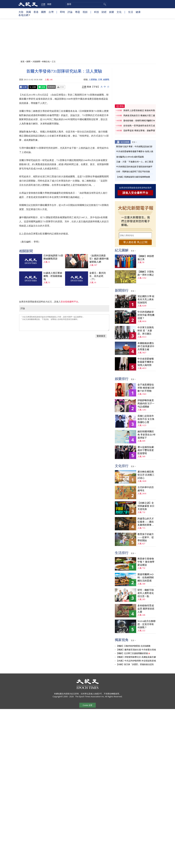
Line (42, 87)
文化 (119, 12)
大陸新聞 (36, 61)
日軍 (100, 80)
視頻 (85, 12)
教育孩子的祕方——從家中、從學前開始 (146, 537)
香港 (36, 12)
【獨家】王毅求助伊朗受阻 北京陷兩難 (133, 646)
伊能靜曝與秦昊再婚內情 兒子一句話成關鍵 (146, 404)
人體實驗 (93, 80)
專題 (78, 12)
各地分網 (24, 16)
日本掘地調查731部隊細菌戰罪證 (53, 257)
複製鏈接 (51, 87)
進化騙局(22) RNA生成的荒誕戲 (130, 157)
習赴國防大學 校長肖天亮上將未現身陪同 (146, 299)
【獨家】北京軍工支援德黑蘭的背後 (132, 653)
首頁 (22, 61)
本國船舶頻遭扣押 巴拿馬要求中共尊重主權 (146, 346)
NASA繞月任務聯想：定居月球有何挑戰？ (146, 624)
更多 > (134, 142)
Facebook (24, 87)
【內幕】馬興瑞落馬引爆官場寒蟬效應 (133, 177)
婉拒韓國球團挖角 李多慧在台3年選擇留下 (147, 435)
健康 (138, 12)
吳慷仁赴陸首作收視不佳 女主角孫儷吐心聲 (146, 419)
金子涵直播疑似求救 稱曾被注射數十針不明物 (146, 388)
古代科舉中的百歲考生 (146, 489)
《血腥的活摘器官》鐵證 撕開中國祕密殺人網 (99, 259)
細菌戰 (106, 80)
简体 (89, 87)
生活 (131, 12)
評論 (70, 12)
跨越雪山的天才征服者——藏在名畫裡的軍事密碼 (146, 522)
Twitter (33, 87)
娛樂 (112, 12)
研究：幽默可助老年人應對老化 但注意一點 (146, 593)
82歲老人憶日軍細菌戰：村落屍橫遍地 (53, 276)
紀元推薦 (125, 142)
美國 (28, 12)
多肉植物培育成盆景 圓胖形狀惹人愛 (146, 609)
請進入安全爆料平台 (135, 193)
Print (61, 87)
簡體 (49, 4)
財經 (104, 12)
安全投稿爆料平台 (69, 302)
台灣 (51, 12)
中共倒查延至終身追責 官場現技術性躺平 (135, 167)
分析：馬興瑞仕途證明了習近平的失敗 (133, 172)
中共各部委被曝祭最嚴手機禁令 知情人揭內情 (146, 362)
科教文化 (46, 61)
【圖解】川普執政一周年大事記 (146, 273)
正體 (43, 4)
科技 (97, 12)
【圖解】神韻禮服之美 (146, 258)
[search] (86, 4)
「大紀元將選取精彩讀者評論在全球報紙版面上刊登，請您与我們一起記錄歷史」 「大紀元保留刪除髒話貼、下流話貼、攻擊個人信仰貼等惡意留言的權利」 (64, 323)
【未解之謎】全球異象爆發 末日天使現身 (146, 506)
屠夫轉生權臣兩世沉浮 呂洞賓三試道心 (146, 475)
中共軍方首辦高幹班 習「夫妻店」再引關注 (146, 331)
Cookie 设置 (87, 705)
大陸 (21, 12)
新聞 (28, 61)
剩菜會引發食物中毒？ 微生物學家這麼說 (146, 562)
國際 (43, 12)
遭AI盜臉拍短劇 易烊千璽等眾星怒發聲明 (146, 450)
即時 (62, 12)
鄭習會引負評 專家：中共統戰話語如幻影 (134, 147)
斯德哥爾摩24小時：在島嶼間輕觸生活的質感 (146, 578)
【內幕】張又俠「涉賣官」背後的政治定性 (135, 664)
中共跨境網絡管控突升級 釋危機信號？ (146, 315)
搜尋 (104, 4)
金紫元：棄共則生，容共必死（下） (98, 276)
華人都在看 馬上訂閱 (135, 242)
